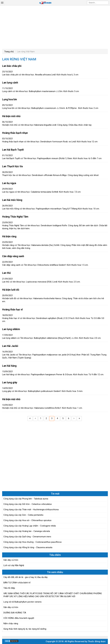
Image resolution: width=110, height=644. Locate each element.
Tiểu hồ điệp (9, 588)
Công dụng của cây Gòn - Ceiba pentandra (23, 515)
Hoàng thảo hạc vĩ (12, 310)
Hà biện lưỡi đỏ (11, 290)
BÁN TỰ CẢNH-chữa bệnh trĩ (17, 583)
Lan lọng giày (10, 382)
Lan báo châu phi (12, 66)
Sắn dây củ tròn (11, 560)
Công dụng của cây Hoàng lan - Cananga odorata (27, 531)
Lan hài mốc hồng (12, 200)
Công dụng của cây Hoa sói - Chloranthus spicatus (27, 520)
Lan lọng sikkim (11, 329)
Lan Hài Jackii (10, 346)
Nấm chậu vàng (11, 623)
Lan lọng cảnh (10, 83)
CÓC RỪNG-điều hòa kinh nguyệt (19, 618)
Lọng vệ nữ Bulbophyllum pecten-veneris (22, 602)
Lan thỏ (6, 273)
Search (106, 3)
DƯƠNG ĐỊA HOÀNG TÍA (15, 613)
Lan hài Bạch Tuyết (13, 150)
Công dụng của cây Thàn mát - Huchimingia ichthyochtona (31, 510)
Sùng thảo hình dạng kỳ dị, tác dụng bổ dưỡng (25, 629)
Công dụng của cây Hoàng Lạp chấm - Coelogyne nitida (30, 526)
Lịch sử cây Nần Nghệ (14, 565)
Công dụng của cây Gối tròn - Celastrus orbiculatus (28, 504)
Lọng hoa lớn (10, 99)
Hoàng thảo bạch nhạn (15, 133)
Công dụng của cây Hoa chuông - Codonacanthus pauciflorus (33, 542)
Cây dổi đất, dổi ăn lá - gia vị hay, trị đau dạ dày (25, 577)
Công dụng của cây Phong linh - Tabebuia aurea (26, 499)
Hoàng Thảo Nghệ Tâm (15, 217)
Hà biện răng (9, 236)
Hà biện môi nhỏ (11, 116)
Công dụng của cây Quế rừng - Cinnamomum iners (27, 537)
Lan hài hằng (9, 366)
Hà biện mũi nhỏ (11, 399)
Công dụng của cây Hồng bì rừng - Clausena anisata (28, 547)
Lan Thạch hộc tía (12, 166)
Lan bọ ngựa (9, 183)
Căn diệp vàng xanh (13, 256)
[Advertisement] (55, 27)
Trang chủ (9, 52)
